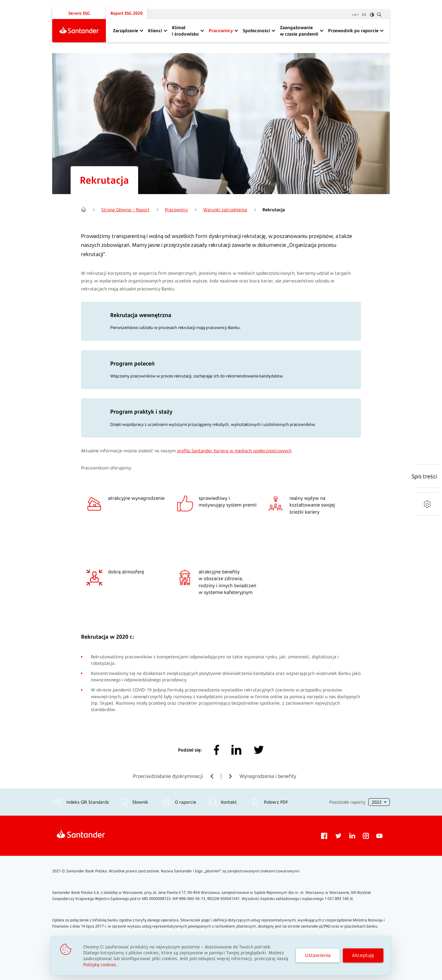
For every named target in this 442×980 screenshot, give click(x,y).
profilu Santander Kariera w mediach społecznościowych (234, 451)
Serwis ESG (79, 13)
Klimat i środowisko (185, 31)
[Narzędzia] (427, 504)
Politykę (100, 965)
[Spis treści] (424, 476)
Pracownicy (221, 31)
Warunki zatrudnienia (225, 210)
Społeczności (256, 31)
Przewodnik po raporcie (353, 31)
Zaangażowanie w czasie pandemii (299, 31)
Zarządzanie (126, 31)
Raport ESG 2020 (127, 13)
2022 (377, 802)
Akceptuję (363, 955)
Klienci (155, 31)
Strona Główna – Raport (125, 210)
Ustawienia (318, 955)
